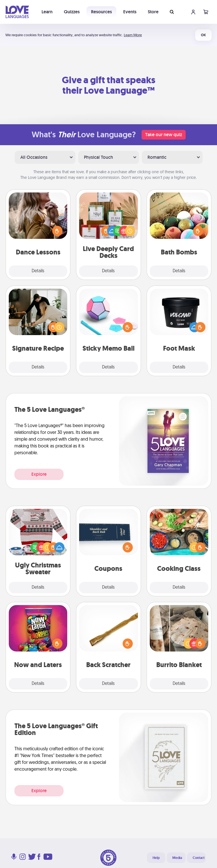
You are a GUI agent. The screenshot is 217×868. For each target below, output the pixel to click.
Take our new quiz (164, 135)
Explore (39, 474)
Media (177, 858)
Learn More (133, 35)
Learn (47, 12)
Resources (101, 12)
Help (156, 858)
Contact (199, 858)
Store (153, 12)
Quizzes (72, 12)
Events (130, 12)
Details (38, 271)
